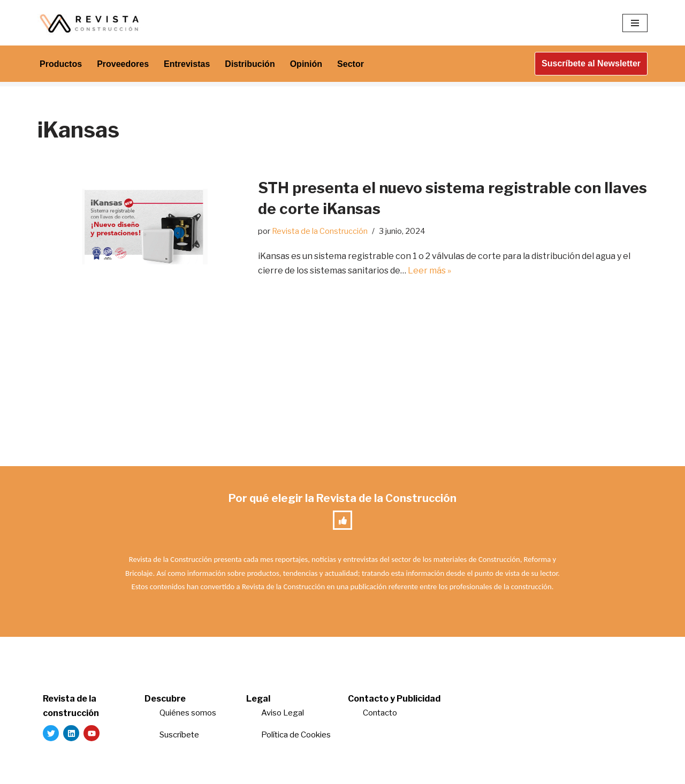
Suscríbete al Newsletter (591, 63)
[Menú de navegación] (635, 23)
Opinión (306, 64)
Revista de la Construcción (320, 231)
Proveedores (123, 64)
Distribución (250, 64)
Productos (61, 64)
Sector (351, 64)
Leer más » (429, 271)
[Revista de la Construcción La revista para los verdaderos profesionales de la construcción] (91, 23)
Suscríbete (180, 735)
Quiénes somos (188, 713)
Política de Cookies (296, 735)
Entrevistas (187, 64)
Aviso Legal (283, 713)
